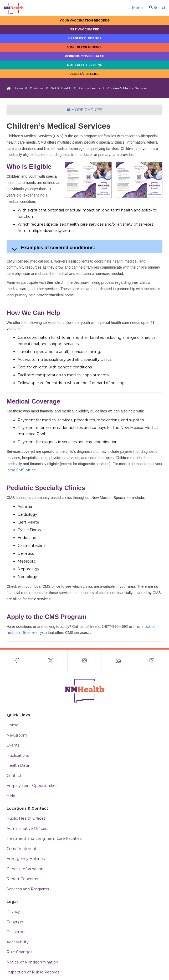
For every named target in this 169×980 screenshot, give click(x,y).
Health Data (18, 765)
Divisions (37, 88)
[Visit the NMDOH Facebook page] (17, 661)
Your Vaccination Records (85, 20)
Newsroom (17, 735)
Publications (18, 755)
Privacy (13, 912)
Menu (135, 8)
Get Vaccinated (84, 29)
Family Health (89, 88)
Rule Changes (19, 952)
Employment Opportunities (32, 786)
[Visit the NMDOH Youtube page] (152, 661)
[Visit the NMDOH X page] (51, 661)
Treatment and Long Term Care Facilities (44, 839)
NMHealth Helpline (84, 65)
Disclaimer (16, 932)
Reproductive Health (84, 56)
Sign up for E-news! (84, 47)
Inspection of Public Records (33, 972)
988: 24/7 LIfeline (84, 74)
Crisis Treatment (22, 849)
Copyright (16, 922)
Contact (14, 776)
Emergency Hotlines (26, 859)
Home (18, 88)
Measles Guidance (84, 38)
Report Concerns (22, 879)
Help (11, 796)
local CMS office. (22, 470)
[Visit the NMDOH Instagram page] (84, 661)
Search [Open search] (158, 8)
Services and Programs (28, 889)
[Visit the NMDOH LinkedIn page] (118, 661)
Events (13, 745)
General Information (25, 869)
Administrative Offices (27, 829)
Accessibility (18, 942)
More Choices (84, 110)
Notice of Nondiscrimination (32, 962)
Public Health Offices (26, 818)
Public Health (61, 88)
